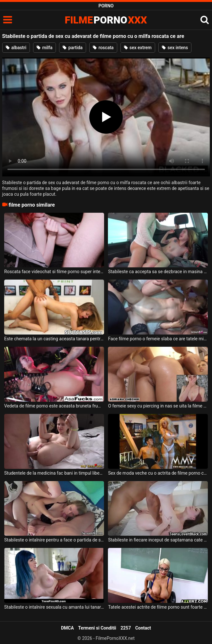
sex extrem (138, 48)
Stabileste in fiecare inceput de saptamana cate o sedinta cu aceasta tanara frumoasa (158, 540)
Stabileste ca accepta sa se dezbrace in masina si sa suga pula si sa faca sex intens (158, 272)
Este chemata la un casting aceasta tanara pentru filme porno (54, 339)
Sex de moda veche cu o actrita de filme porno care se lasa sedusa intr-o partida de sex (158, 473)
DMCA (67, 628)
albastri (16, 48)
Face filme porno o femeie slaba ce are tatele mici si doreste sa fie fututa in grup (158, 339)
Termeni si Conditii (97, 628)
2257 (126, 628)
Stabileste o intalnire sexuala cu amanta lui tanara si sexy (54, 607)
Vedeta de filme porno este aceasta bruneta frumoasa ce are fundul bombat (54, 406)
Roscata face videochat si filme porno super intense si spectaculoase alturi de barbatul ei (54, 272)
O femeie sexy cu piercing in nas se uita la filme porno (158, 406)
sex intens (175, 48)
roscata (103, 48)
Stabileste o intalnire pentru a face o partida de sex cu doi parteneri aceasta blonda (54, 540)
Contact (143, 628)
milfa (44, 48)
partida (73, 48)
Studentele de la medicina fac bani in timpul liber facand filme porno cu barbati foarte (54, 473)
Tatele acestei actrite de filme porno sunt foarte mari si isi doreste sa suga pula (158, 607)
